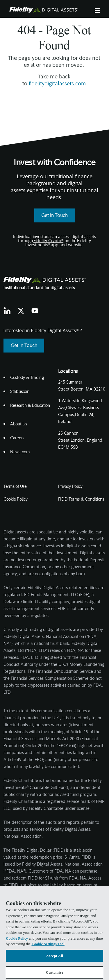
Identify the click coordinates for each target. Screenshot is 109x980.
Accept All (54, 959)
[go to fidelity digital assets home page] (45, 280)
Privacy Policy (70, 487)
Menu (97, 10)
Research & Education (30, 406)
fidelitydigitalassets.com (57, 84)
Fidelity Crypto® (48, 241)
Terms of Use (15, 487)
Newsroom (20, 452)
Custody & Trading (27, 378)
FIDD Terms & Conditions (81, 500)
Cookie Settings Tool (48, 947)
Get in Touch (54, 216)
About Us (19, 424)
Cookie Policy (16, 500)
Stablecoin (20, 392)
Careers (17, 438)
